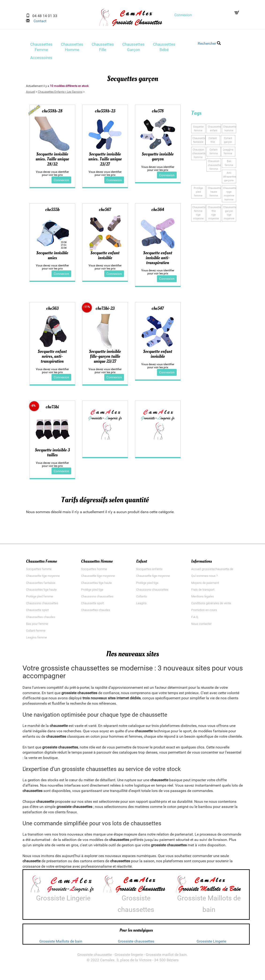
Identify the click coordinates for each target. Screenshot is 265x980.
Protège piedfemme (198, 193)
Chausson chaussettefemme (214, 166)
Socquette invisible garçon (158, 158)
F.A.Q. (195, 619)
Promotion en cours (204, 612)
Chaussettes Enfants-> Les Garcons (60, 93)
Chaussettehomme (230, 130)
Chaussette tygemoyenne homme (230, 194)
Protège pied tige (92, 591)
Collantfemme (214, 153)
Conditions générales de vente (211, 605)
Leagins (141, 605)
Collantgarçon (228, 141)
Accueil (31, 93)
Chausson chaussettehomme (199, 154)
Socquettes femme (39, 571)
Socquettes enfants (149, 571)
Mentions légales (203, 599)
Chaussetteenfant (214, 130)
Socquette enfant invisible (105, 257)
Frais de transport (203, 591)
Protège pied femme (39, 599)
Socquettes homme (94, 571)
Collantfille (213, 141)
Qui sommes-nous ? (204, 578)
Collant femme (36, 633)
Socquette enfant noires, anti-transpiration (52, 358)
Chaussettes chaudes (41, 619)
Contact (38, 21)
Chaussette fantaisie (199, 141)
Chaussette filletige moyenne (214, 213)
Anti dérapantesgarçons (230, 177)
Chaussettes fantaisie (41, 585)
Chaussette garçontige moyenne (230, 213)
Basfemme (229, 164)
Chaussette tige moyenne (43, 578)
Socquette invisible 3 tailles (52, 455)
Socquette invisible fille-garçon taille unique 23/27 (105, 358)
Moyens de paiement (205, 585)
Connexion (183, 15)
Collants (142, 599)
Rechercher (209, 43)
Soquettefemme (198, 130)
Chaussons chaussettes (42, 605)
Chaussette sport (37, 612)
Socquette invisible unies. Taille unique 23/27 (105, 161)
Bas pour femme (37, 626)
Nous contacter (201, 626)
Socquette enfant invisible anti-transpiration (158, 259)
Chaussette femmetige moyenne (199, 213)
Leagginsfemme (228, 153)
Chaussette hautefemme (214, 193)
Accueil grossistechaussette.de (212, 571)
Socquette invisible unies (52, 257)
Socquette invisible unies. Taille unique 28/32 (52, 161)
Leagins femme (36, 639)
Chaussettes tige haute (41, 591)
